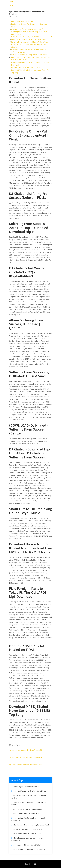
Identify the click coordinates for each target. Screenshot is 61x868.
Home (12, 2)
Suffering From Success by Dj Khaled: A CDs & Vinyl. (29, 42)
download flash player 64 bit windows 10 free (30, 791)
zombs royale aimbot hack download (27, 787)
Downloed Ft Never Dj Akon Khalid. (24, 21)
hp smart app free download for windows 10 (29, 849)
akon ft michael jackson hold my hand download (31, 825)
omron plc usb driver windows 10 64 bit (27, 814)
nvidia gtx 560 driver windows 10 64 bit (27, 845)
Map (12, 6)
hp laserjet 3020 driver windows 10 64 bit (28, 829)
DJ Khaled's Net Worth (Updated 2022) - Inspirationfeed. (32, 37)
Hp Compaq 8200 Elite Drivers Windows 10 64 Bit (27, 757)
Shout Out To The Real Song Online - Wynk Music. (29, 55)
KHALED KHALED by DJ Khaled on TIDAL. (26, 68)
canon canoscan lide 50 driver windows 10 (28, 809)
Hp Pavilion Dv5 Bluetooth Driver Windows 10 (25, 750)
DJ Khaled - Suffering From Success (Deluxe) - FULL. (30, 29)
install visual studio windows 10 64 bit (27, 834)
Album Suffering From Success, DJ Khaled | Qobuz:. (30, 39)
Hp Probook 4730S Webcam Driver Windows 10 (26, 765)
